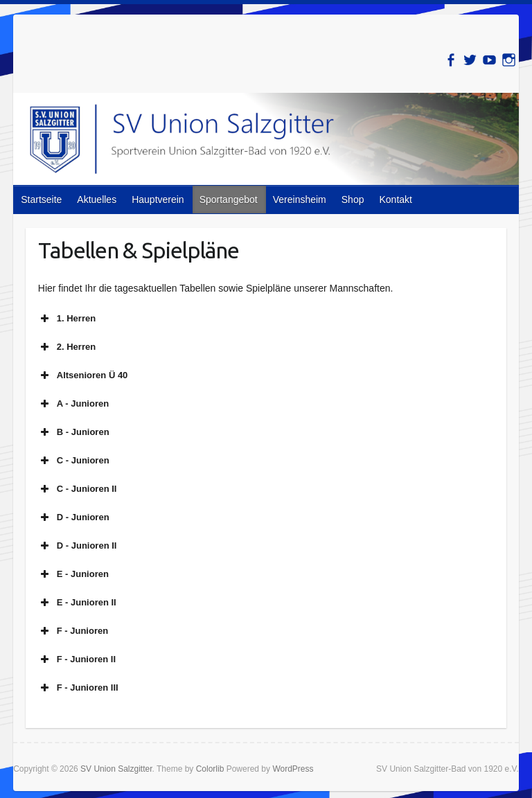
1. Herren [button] (67, 319)
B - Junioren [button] (74, 432)
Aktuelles (97, 199)
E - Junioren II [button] (77, 603)
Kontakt (395, 199)
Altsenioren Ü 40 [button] (83, 375)
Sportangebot (229, 199)
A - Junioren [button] (73, 404)
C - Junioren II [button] (78, 489)
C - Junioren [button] (74, 461)
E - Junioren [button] (73, 574)
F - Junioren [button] (73, 631)
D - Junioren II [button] (78, 546)
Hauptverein (158, 199)
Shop (353, 199)
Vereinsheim (300, 199)
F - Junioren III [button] (78, 688)
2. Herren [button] (67, 347)
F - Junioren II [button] (77, 659)
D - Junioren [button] (74, 517)
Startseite (41, 199)
